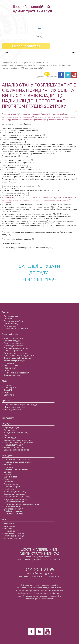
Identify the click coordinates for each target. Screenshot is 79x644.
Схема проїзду (11, 323)
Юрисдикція (10, 368)
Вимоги (8, 464)
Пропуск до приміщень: (16, 348)
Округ (7, 370)
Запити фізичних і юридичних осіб (32, 62)
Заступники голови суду (16, 432)
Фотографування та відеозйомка (20, 355)
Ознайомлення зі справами (17, 459)
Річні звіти (9, 523)
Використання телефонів (16, 353)
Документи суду (12, 375)
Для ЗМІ (8, 390)
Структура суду (12, 427)
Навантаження (11, 531)
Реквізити (9, 482)
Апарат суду (10, 437)
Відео (7, 392)
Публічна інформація (14, 501)
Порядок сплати (12, 484)
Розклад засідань (12, 341)
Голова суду (10, 430)
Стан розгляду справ (14, 343)
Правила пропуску (13, 350)
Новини (8, 385)
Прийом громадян (13, 511)
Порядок (8, 467)
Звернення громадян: (14, 494)
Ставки (7, 479)
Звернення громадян (14, 533)
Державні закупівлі (13, 538)
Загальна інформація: (14, 360)
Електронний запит (14, 509)
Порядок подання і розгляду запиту (22, 504)
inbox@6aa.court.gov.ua (40, 573)
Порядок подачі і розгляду (17, 496)
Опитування (10, 526)
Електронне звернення (15, 499)
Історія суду (10, 363)
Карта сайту (8, 418)
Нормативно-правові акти (17, 373)
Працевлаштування (13, 445)
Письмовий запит (13, 506)
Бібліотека (9, 395)
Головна (5, 62)
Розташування (11, 316)
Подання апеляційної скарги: (18, 462)
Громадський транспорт (16, 328)
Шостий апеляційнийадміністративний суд (33, 9)
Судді (7, 435)
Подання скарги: (12, 487)
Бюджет (8, 528)
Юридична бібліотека (14, 407)
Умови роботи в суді (14, 447)
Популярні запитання (14, 514)
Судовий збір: (11, 477)
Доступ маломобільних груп (18, 358)
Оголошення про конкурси (17, 450)
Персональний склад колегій (18, 442)
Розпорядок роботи (14, 321)
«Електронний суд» (13, 338)
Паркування (10, 326)
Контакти (9, 319)
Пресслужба (10, 387)
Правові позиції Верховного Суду (20, 404)
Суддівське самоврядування (18, 440)
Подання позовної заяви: (16, 469)
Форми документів (13, 346)
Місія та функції (12, 365)
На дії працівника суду (15, 491)
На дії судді (9, 489)
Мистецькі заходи (13, 409)
